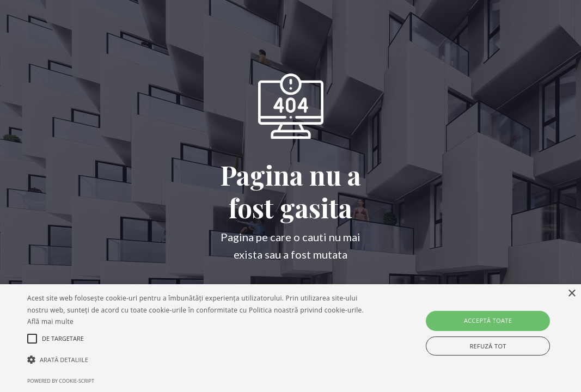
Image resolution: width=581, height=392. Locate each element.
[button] (198, 360)
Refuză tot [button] (488, 346)
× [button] (571, 294)
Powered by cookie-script (61, 381)
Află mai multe (50, 321)
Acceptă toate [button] (488, 320)
